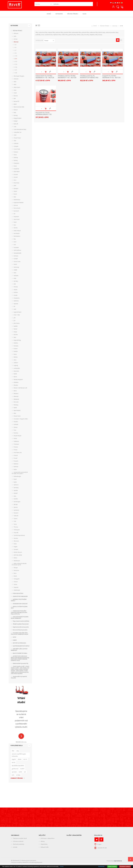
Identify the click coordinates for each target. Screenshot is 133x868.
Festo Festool (17, 232)
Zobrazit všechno (17, 780)
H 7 (15, 52)
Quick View (50, 73)
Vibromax (16, 542)
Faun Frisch (17, 221)
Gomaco (16, 257)
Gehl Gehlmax (17, 252)
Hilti (15, 285)
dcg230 (14, 761)
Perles (15, 440)
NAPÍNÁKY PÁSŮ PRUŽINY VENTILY (19, 601)
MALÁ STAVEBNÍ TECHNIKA (20, 655)
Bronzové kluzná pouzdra (20, 631)
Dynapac (16, 190)
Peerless (16, 434)
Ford (15, 243)
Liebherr (16, 364)
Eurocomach (17, 209)
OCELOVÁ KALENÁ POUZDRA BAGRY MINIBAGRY (20, 619)
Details (62, 866)
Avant (15, 94)
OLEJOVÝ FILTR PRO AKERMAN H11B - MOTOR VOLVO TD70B (111, 79)
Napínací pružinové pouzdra (21, 628)
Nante (15, 409)
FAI (14, 215)
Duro (15, 181)
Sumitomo (16, 511)
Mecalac (16, 386)
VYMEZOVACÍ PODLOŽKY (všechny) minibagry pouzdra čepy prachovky (19, 614)
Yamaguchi (17, 580)
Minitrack (16, 398)
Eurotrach (16, 212)
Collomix (16, 145)
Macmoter (16, 372)
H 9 (15, 54)
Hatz (15, 274)
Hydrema (16, 302)
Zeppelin (16, 589)
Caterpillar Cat (17, 134)
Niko (15, 415)
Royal (15, 480)
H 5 (15, 49)
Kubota (16, 358)
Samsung (16, 489)
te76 (13, 776)
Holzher (16, 294)
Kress (15, 356)
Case (15, 128)
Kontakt (15, 848)
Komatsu (16, 347)
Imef (15, 311)
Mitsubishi (16, 400)
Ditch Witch (17, 173)
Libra (15, 361)
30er (13, 752)
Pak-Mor (16, 423)
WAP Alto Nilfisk (18, 556)
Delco (15, 156)
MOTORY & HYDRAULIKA (19, 644)
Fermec (16, 229)
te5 (25, 773)
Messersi (16, 395)
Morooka (16, 403)
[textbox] (73, 5)
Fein (15, 226)
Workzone (16, 572)
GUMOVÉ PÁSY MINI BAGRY (20, 598)
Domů (95, 27)
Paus (15, 431)
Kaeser (15, 330)
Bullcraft (16, 125)
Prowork (16, 462)
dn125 (13, 764)
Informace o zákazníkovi (48, 840)
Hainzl (15, 266)
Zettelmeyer (17, 591)
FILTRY (14, 638)
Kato (15, 339)
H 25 (16, 74)
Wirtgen (16, 569)
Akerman (115, 27)
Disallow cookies (125, 866)
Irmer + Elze (17, 316)
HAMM (15, 271)
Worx (15, 575)
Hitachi (15, 291)
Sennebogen (17, 503)
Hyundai (16, 305)
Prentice (16, 448)
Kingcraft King (17, 341)
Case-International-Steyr (20, 131)
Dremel (16, 178)
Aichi (15, 38)
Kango (15, 333)
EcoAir (15, 195)
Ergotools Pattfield (19, 204)
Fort (15, 246)
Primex (15, 451)
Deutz (15, 167)
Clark (15, 136)
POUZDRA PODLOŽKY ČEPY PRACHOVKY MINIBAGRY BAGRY (20, 635)
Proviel (15, 459)
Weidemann (17, 562)
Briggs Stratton (18, 120)
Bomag (16, 117)
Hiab (15, 280)
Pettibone (16, 443)
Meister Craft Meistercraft (20, 389)
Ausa (15, 91)
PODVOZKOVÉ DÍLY (18, 595)
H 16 (16, 68)
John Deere (17, 325)
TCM (15, 523)
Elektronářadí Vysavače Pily (21, 665)
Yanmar (16, 583)
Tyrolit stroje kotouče (19, 537)
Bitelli (15, 105)
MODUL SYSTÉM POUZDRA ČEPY (19, 609)
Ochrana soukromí (18, 843)
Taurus (15, 520)
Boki (15, 114)
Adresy (43, 843)
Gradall (16, 260)
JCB (15, 319)
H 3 (15, 46)
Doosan (16, 176)
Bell (15, 100)
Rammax (16, 468)
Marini (15, 378)
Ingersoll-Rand (17, 313)
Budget (16, 122)
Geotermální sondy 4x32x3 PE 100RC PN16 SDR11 (20, 474)
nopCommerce (118, 862)
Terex (15, 525)
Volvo (15, 545)
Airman (16, 40)
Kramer (16, 350)
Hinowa (16, 288)
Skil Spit (16, 506)
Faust (15, 223)
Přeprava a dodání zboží (20, 840)
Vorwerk (16, 551)
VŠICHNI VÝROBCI (105, 27)
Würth (15, 577)
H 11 (16, 60)
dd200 (20, 761)
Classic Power (17, 139)
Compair (16, 148)
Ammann (16, 80)
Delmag (16, 159)
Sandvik (16, 492)
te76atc (18, 776)
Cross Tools (17, 150)
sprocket (14, 773)
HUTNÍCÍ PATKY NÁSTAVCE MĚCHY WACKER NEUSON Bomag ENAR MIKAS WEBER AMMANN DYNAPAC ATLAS (20, 660)
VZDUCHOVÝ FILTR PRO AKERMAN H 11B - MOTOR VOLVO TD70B (45, 79)
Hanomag (16, 268)
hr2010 (22, 770)
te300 (20, 773)
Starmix (16, 509)
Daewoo (16, 153)
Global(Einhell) (17, 254)
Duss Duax (16, 184)
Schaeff (16, 495)
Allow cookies (112, 866)
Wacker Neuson (18, 554)
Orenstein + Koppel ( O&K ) (21, 420)
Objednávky (44, 845)
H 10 (16, 57)
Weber (15, 559)
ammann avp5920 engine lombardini (19, 756)
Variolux (16, 540)
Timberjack (17, 531)
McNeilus (16, 384)
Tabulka (118, 41)
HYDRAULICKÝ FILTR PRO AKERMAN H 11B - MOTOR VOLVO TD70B (67, 79)
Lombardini (17, 370)
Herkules (16, 277)
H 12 (16, 63)
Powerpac (16, 445)
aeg (18, 752)
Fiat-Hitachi (17, 235)
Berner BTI (16, 103)
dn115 (25, 761)
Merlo (15, 392)
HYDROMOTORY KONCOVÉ (20, 605)
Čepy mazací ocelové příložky (21, 622)
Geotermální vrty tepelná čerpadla (19, 678)
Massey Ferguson (18, 381)
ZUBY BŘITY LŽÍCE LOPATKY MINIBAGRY (19, 651)
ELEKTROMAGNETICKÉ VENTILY (21, 647)
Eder (15, 198)
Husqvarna (17, 299)
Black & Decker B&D (19, 108)
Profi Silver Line (18, 454)
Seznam (121, 41)
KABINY (15, 641)
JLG (15, 322)
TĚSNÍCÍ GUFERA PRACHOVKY (21, 625)
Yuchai (15, 586)
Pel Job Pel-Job (17, 437)
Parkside (16, 426)
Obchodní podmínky (19, 845)
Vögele (15, 548)
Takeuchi (16, 517)
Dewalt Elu (16, 170)
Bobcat (16, 111)
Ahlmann (16, 35)
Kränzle (16, 353)
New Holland (17, 412)
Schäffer (16, 500)
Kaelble (16, 327)
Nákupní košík (121, 7)
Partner (16, 429)
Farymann (16, 218)
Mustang (16, 406)
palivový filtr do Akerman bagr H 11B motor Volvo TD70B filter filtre (44, 117)
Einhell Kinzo (17, 201)
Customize (101, 866)
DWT (15, 187)
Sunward (16, 514)
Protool (16, 457)
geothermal (15, 770)
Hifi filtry (16, 283)
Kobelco (16, 344)
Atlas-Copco (17, 89)
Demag (16, 162)
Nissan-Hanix (17, 417)
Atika (15, 83)
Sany (15, 497)
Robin (15, 471)
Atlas (15, 86)
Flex (15, 240)
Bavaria (16, 97)
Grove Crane (17, 263)
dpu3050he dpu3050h (18, 767)
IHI (14, 308)
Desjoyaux (16, 164)
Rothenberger (17, 478)
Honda (15, 297)
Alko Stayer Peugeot (19, 77)
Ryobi (15, 483)
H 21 (16, 71)
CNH (15, 142)
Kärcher (16, 336)
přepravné (39, 864)
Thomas (16, 528)
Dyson (15, 193)
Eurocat (16, 207)
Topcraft (16, 534)
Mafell (15, 375)
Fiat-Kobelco (17, 237)
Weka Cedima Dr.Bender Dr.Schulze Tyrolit (19, 565)
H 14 (16, 66)
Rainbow (16, 465)
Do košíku (46, 73)
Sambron (16, 486)
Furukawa (16, 249)
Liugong (16, 367)
